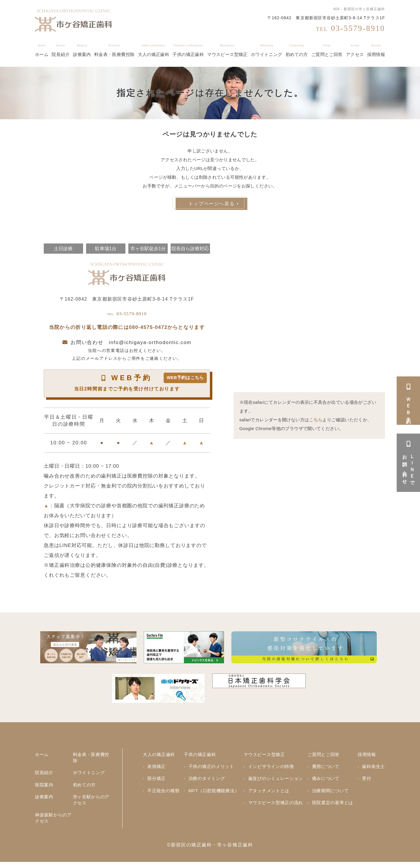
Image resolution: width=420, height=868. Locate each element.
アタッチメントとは (269, 795)
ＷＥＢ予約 (408, 401)
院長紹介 (61, 50)
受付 (365, 782)
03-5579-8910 (127, 315)
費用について (326, 770)
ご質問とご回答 (327, 50)
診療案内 (82, 50)
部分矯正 (157, 782)
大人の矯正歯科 (154, 50)
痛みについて (326, 782)
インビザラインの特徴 (271, 770)
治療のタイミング (207, 782)
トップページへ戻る (211, 204)
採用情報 (376, 50)
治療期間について (331, 795)
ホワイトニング (267, 50)
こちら (316, 420)
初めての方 (297, 50)
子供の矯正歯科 (188, 50)
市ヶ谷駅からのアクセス (90, 805)
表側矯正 (157, 770)
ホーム (42, 50)
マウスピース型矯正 (227, 50)
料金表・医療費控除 (114, 50)
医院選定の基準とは (333, 807)
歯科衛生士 (373, 770)
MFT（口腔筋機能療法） (214, 795)
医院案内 (45, 789)
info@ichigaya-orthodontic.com (150, 346)
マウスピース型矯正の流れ (276, 807)
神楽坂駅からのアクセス (52, 823)
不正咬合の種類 (164, 795)
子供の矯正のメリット (212, 770)
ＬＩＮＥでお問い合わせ (408, 463)
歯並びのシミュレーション (276, 782)
